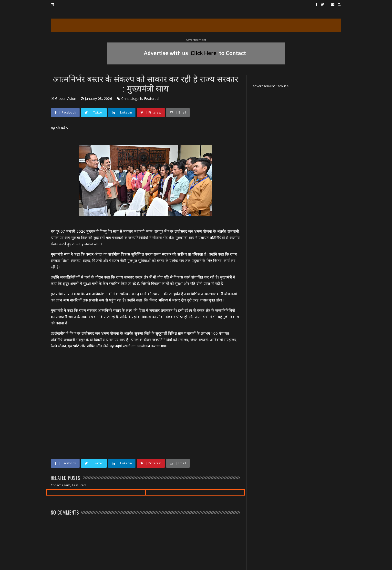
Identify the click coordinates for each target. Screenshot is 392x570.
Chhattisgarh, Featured (140, 98)
